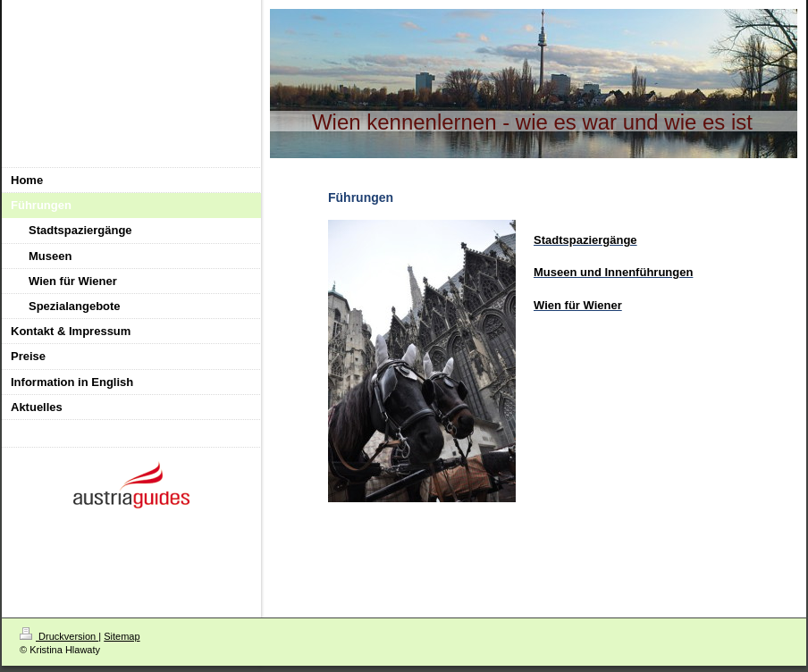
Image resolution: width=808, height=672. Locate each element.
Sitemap (122, 636)
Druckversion (59, 636)
